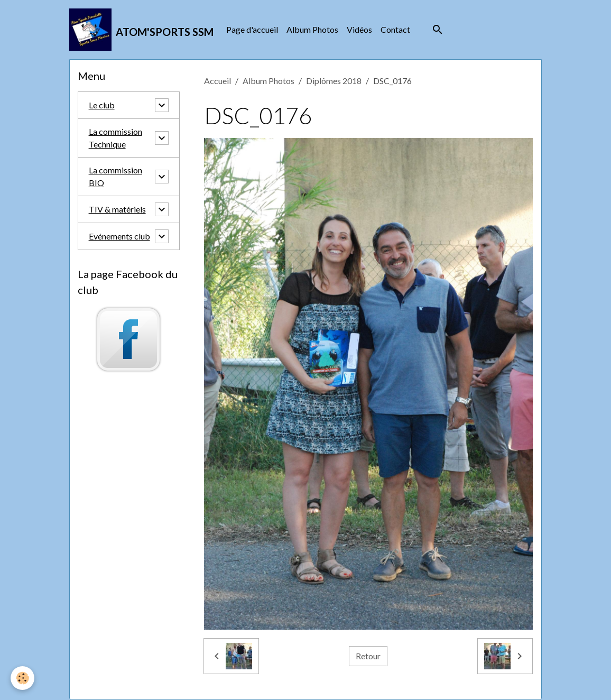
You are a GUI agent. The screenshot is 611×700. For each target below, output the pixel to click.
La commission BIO (115, 176)
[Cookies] (22, 678)
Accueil (217, 81)
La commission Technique (115, 138)
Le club (102, 105)
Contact (395, 29)
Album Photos (312, 29)
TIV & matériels (117, 209)
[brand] (141, 30)
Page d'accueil (252, 29)
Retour (368, 656)
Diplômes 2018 (334, 81)
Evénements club (119, 236)
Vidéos (359, 29)
